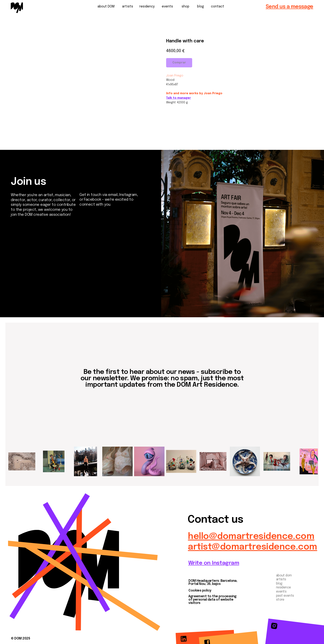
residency (147, 7)
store (280, 600)
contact (218, 7)
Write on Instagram (214, 563)
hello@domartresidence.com (251, 537)
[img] (17, 8)
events (167, 7)
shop (185, 7)
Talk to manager (179, 98)
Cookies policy (200, 591)
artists (128, 7)
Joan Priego (175, 76)
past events (285, 596)
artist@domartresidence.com (252, 547)
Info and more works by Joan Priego (194, 93)
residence (283, 588)
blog (201, 7)
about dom (284, 576)
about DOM (106, 7)
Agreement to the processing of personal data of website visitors (213, 600)
